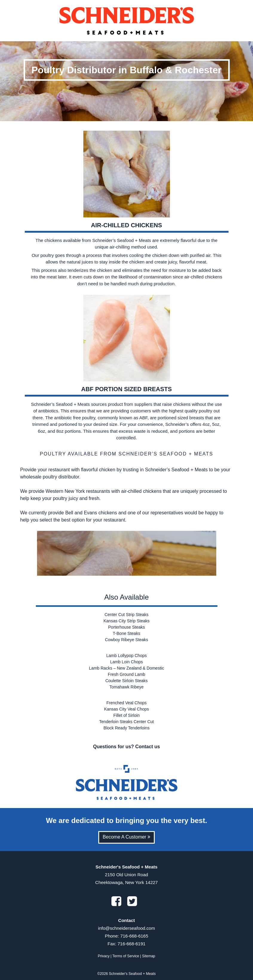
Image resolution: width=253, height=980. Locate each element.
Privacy (103, 956)
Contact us (148, 747)
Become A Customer (126, 837)
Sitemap (149, 956)
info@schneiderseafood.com (126, 928)
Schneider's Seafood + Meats (132, 974)
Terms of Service (126, 956)
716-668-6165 (134, 936)
